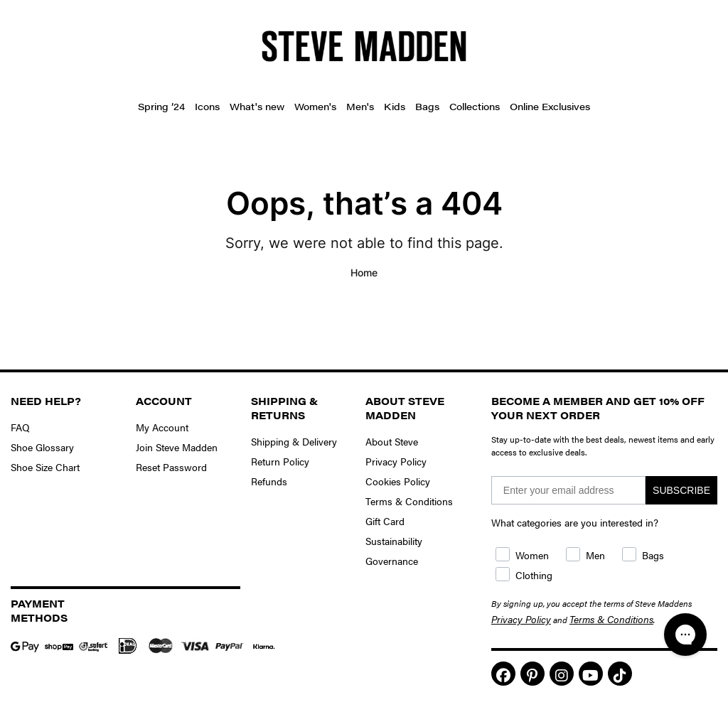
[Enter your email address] (568, 490)
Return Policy (280, 461)
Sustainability (394, 541)
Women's (315, 106)
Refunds (269, 481)
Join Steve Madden (177, 447)
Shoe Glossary (42, 447)
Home (364, 272)
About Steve (392, 441)
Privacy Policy (396, 461)
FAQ (20, 427)
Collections (475, 106)
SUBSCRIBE (681, 490)
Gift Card (385, 521)
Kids (395, 106)
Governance (392, 561)
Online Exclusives (550, 106)
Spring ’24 (161, 106)
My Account (162, 427)
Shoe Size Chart (45, 467)
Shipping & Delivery (294, 441)
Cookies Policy (398, 481)
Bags (427, 106)
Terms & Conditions (409, 501)
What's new (257, 106)
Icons (207, 106)
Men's (360, 106)
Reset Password (171, 467)
